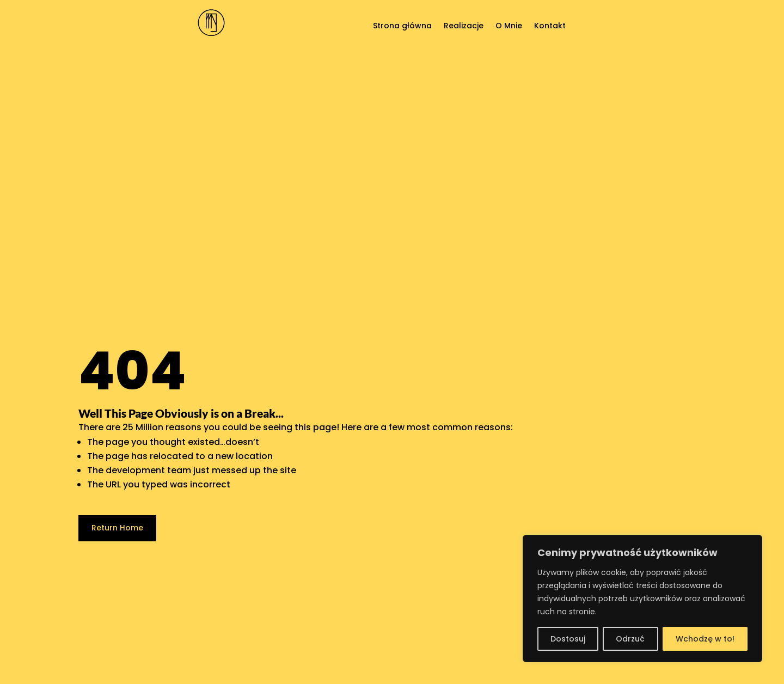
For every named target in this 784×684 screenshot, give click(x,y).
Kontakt (550, 26)
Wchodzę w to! (705, 639)
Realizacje (464, 26)
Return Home (117, 528)
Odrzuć (630, 639)
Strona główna (402, 26)
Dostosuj (568, 639)
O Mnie (509, 26)
